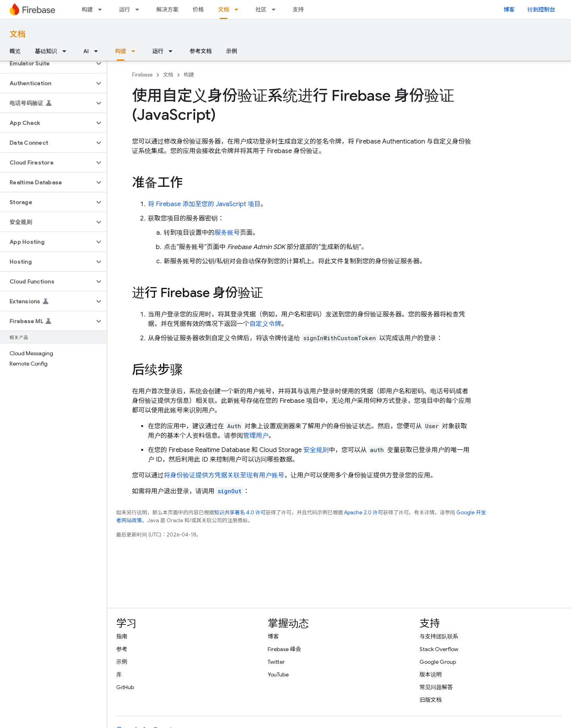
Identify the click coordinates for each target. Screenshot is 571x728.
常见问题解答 (436, 687)
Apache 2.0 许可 (364, 512)
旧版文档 (431, 700)
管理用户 (256, 436)
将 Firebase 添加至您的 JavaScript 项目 (204, 204)
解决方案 (167, 10)
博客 (509, 10)
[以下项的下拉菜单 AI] (98, 51)
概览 (15, 51)
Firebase (142, 75)
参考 (122, 649)
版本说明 (431, 674)
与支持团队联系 (439, 636)
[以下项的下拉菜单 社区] (276, 10)
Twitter (276, 662)
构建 (87, 10)
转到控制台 (541, 10)
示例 (232, 51)
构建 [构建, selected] (121, 51)
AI (86, 51)
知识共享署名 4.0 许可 (240, 512)
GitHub (125, 687)
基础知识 (46, 51)
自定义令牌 (265, 324)
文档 (17, 34)
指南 (122, 636)
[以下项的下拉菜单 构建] (102, 10)
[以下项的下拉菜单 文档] (239, 10)
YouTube (278, 674)
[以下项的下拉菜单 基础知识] (67, 51)
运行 (125, 10)
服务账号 (227, 233)
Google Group (438, 662)
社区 (261, 10)
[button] (47, 63)
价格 (198, 10)
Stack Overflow (439, 649)
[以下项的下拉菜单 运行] (140, 10)
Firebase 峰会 (284, 649)
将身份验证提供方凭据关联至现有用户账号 (224, 475)
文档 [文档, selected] (224, 10)
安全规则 (316, 450)
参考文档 (201, 51)
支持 (298, 10)
